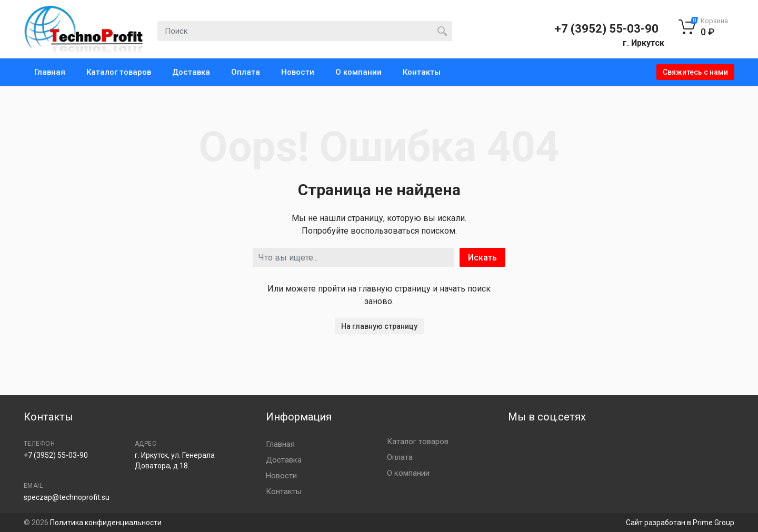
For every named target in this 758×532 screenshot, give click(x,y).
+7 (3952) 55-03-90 (606, 29)
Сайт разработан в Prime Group (680, 523)
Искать (482, 258)
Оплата (246, 72)
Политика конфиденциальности (106, 523)
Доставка (191, 72)
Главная (50, 72)
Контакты (422, 72)
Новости (298, 72)
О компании (358, 72)
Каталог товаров (119, 72)
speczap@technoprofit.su (67, 497)
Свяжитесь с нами (695, 72)
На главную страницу (379, 326)
